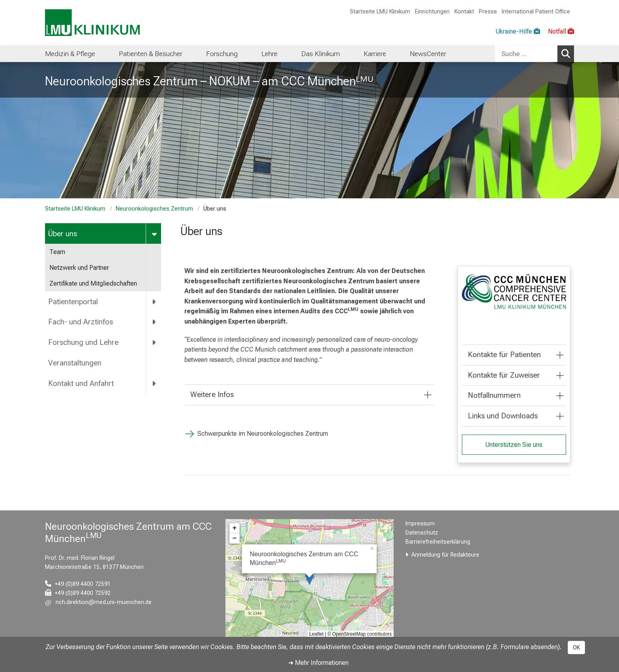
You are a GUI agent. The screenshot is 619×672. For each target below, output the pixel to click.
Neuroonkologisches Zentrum (154, 209)
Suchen (568, 53)
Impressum (420, 524)
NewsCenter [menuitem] (428, 54)
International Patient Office (536, 12)
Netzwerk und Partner (79, 268)
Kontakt (464, 12)
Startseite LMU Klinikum (380, 12)
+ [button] (235, 528)
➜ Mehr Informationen (318, 663)
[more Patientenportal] (155, 301)
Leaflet (317, 634)
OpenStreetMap (349, 634)
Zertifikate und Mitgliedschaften (93, 283)
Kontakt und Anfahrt (81, 383)
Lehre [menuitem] (269, 54)
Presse (488, 12)
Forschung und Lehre (83, 342)
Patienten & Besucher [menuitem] (151, 54)
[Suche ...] (526, 54)
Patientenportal (73, 302)
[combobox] (535, 54)
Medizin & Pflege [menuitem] (70, 54)
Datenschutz (422, 533)
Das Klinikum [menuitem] (321, 54)
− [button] (235, 538)
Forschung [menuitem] (222, 54)
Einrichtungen (432, 12)
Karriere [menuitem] (375, 54)
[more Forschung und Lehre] (155, 343)
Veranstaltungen (75, 363)
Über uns (63, 234)
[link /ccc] (514, 292)
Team (57, 252)
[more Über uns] (155, 233)
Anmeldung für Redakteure (445, 555)
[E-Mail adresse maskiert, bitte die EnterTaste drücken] (98, 602)
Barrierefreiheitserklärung (438, 542)
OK (576, 648)
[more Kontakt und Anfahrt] (155, 383)
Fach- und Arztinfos (81, 322)
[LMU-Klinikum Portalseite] (92, 23)
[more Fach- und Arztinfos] (155, 322)
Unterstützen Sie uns (514, 445)
